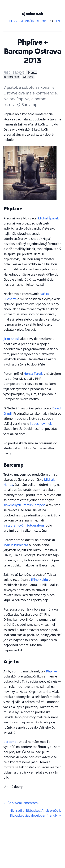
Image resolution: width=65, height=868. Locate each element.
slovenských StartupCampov (24, 505)
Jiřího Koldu (39, 580)
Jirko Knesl (11, 339)
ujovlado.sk (32, 14)
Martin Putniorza (16, 545)
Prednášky (27, 21)
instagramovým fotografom (24, 525)
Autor (41, 21)
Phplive (51, 671)
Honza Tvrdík (33, 374)
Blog (13, 21)
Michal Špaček (49, 218)
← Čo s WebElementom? (21, 803)
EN (58, 21)
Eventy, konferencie (20, 75)
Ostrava (28, 77)
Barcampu (11, 742)
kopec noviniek (41, 424)
